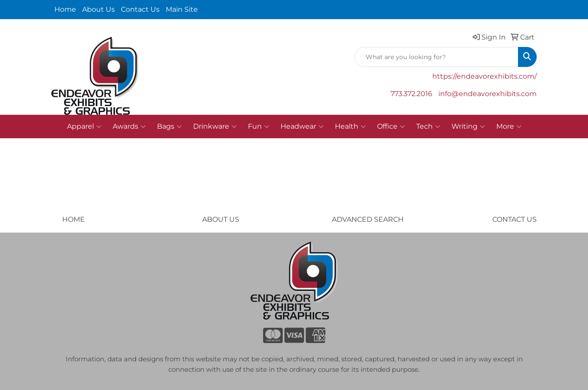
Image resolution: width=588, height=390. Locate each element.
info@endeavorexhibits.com (488, 94)
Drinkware (215, 127)
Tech (428, 127)
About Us (99, 9)
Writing (468, 127)
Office (391, 127)
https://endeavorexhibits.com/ (484, 76)
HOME (73, 219)
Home (65, 9)
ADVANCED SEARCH (368, 219)
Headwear (302, 127)
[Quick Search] (436, 57)
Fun (259, 127)
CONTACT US (514, 219)
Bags (169, 127)
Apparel (84, 127)
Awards (129, 127)
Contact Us (140, 9)
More (509, 127)
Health (350, 127)
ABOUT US (221, 219)
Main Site (182, 9)
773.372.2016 (411, 94)
